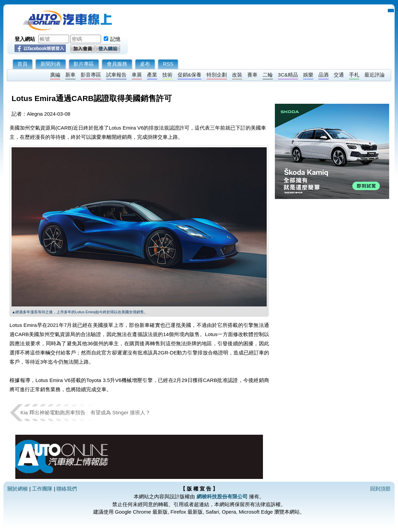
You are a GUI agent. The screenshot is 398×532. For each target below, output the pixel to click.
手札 (354, 75)
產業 (152, 75)
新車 (70, 75)
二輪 (268, 75)
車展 (137, 75)
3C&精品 (288, 75)
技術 (167, 75)
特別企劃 (217, 75)
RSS (168, 64)
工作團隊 (42, 489)
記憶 (115, 39)
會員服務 (117, 64)
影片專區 (84, 64)
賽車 (252, 75)
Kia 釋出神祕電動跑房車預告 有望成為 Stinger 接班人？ (85, 412)
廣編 (55, 75)
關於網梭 (18, 489)
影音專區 (91, 75)
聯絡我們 (67, 489)
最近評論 (375, 75)
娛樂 (308, 75)
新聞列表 (51, 64)
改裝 (237, 75)
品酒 (324, 75)
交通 (339, 75)
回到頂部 (380, 489)
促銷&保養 (189, 75)
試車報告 (116, 75)
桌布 (145, 64)
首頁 (22, 64)
